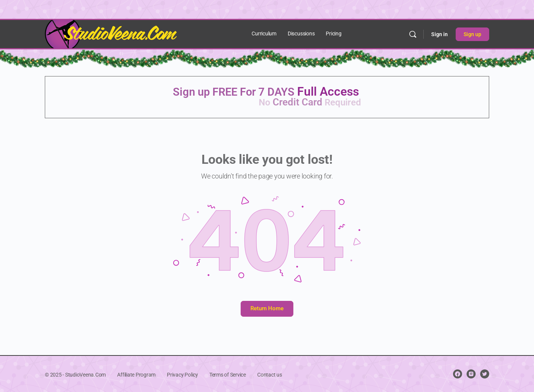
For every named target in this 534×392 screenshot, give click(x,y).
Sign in (439, 34)
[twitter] (485, 374)
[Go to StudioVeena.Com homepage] (111, 34)
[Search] (413, 34)
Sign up (472, 34)
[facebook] (458, 374)
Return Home (267, 308)
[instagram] (471, 374)
